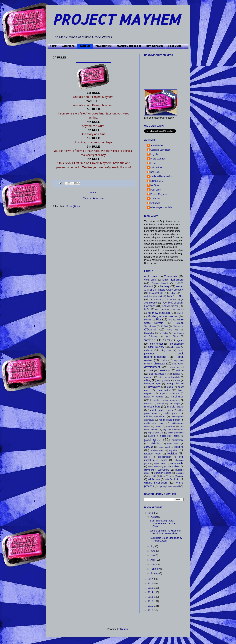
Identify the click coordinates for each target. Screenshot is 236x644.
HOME (53, 46)
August (154, 517)
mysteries (171, 426)
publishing (155, 443)
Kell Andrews (157, 168)
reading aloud (157, 450)
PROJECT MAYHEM (116, 19)
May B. (180, 313)
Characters (171, 276)
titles (162, 476)
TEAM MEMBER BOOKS (129, 46)
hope (162, 393)
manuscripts (175, 404)
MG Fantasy (161, 310)
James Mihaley (156, 300)
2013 (151, 597)
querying (149, 447)
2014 (151, 592)
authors (148, 350)
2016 (151, 583)
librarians (148, 404)
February (155, 569)
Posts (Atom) (73, 206)
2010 (151, 610)
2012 (151, 601)
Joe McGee (150, 303)
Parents (148, 320)
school (147, 457)
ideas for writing (154, 397)
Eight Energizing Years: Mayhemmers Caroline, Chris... (163, 523)
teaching (180, 473)
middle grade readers (162, 410)
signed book (160, 463)
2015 (151, 588)
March (154, 564)
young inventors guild (170, 486)
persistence (178, 440)
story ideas (174, 466)
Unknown (155, 199)
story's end (149, 470)
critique (180, 371)
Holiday (173, 293)
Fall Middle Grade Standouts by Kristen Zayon (166, 539)
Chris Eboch (150, 280)
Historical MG (156, 293)
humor (176, 393)
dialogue (177, 374)
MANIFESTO (68, 46)
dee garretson (157, 374)
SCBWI (164, 326)
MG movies (178, 310)
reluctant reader (153, 454)
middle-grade (171, 413)
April (153, 560)
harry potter (163, 390)
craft (151, 371)
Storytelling (149, 333)
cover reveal (177, 367)
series (164, 460)
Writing (150, 340)
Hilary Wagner (158, 159)
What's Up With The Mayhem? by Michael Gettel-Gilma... (165, 532)
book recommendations (164, 355)
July (153, 546)
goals (170, 387)
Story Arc (173, 330)
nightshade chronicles (173, 429)
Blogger (124, 629)
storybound (163, 470)
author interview (156, 347)
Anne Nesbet (157, 145)
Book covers (151, 276)
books (164, 360)
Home (93, 192)
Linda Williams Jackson (162, 176)
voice (181, 476)
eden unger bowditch (161, 207)
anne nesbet (156, 344)
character (159, 364)
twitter (172, 476)
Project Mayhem (159, 194)
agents (180, 340)
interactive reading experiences (165, 400)
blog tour (166, 350)
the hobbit (152, 476)
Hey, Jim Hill (157, 154)
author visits (175, 347)
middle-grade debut (155, 417)
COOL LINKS (175, 46)
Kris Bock (155, 172)
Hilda (153, 163)
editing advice (164, 380)
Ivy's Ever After (175, 296)
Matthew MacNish (159, 313)
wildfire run (154, 479)
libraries (161, 404)
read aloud (165, 447)
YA (169, 340)
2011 (151, 606)
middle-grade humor (169, 420)
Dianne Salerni (160, 283)
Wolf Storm (172, 336)
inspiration (177, 397)
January (155, 573)
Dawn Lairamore (173, 280)
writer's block (172, 479)
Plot (159, 320)
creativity (164, 370)
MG (146, 310)
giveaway (154, 387)
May (153, 555)
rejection (174, 450)
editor (177, 380)
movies (158, 426)
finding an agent (153, 384)
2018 (151, 513)
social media (177, 463)
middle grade (175, 407)
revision (172, 454)
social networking (156, 467)
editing (148, 380)
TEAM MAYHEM (103, 46)
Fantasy (165, 286)
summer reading (163, 473)
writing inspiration (155, 483)
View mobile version (93, 198)
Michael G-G (157, 181)
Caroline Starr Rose (161, 150)
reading (179, 447)
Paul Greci (156, 190)
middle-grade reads (154, 423)
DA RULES (85, 46)
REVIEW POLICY (155, 46)
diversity (148, 377)
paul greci (153, 440)
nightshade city (155, 433)
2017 (151, 579)
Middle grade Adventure (163, 316)
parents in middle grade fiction (164, 436)
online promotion (176, 433)
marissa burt (152, 407)
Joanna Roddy (174, 300)
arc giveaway (177, 344)
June (153, 551)
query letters (173, 444)
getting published (175, 384)
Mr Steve (155, 185)
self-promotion (165, 457)
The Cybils (163, 333)
